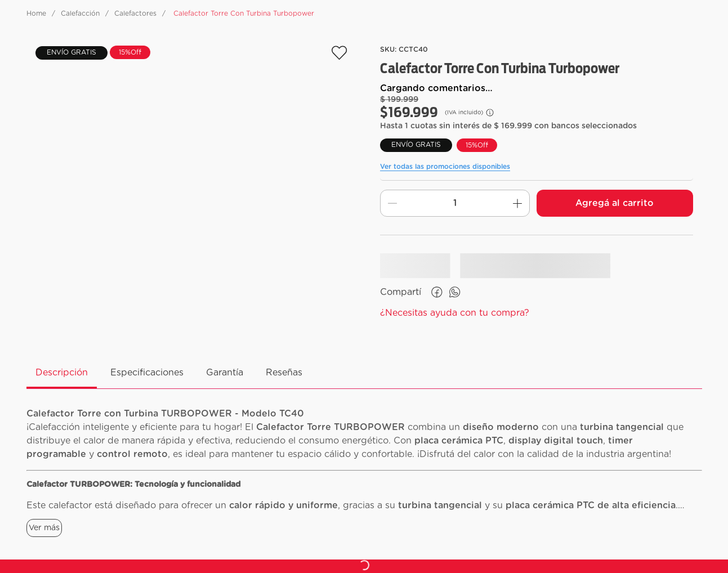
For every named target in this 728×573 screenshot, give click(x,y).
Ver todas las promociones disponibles (445, 167)
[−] (392, 203)
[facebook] (437, 292)
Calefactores (135, 14)
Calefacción (80, 14)
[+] (517, 203)
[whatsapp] (455, 292)
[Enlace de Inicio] (36, 14)
